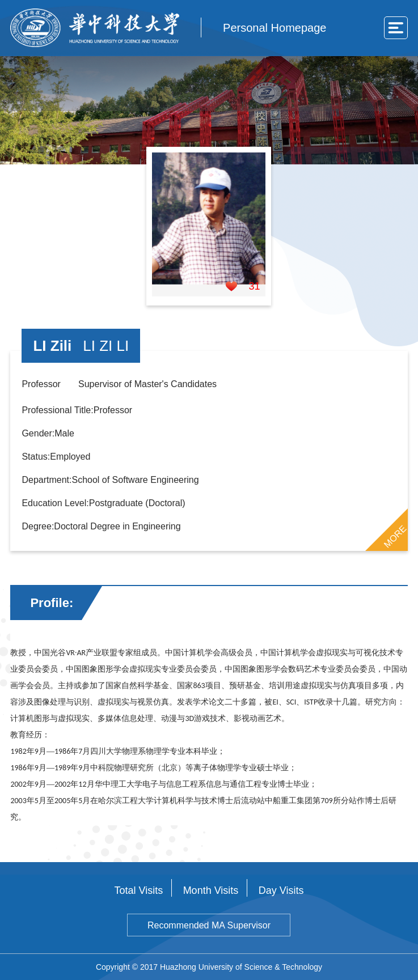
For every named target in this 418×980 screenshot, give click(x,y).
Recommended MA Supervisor (209, 925)
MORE (395, 536)
